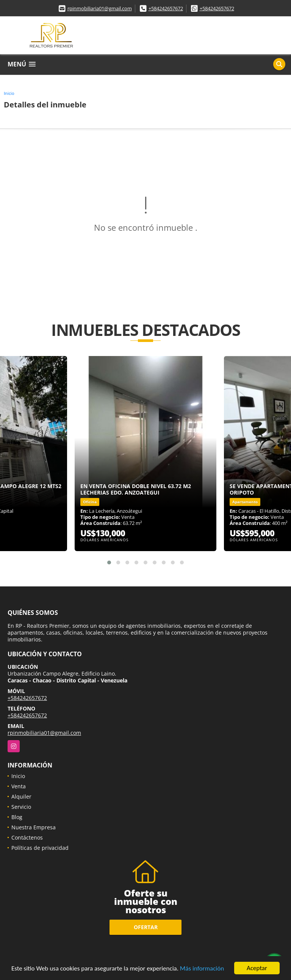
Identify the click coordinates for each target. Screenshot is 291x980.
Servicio (21, 807)
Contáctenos (27, 837)
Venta (19, 786)
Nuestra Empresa (34, 827)
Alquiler (21, 796)
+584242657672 (166, 8)
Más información (202, 968)
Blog (17, 817)
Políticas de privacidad (40, 848)
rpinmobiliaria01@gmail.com (100, 8)
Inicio (9, 93)
